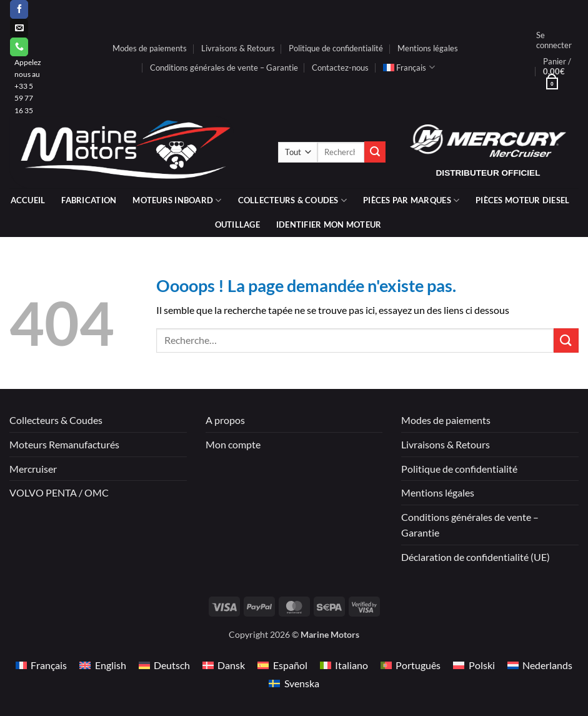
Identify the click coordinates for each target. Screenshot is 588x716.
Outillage (237, 224)
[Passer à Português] (411, 665)
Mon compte (233, 444)
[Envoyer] (375, 152)
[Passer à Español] (282, 665)
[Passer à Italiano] (344, 665)
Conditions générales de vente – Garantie (224, 68)
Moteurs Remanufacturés (64, 444)
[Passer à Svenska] (294, 683)
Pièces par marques (411, 200)
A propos (225, 420)
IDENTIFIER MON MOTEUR (329, 224)
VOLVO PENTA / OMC (59, 492)
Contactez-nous (340, 68)
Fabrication (89, 200)
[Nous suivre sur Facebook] (19, 9)
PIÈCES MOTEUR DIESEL (522, 200)
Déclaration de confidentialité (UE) (476, 557)
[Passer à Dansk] (224, 665)
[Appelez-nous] (19, 47)
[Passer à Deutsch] (164, 665)
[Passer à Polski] (474, 665)
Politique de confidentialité (336, 48)
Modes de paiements (150, 48)
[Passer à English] (102, 665)
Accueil (28, 200)
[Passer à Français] (41, 665)
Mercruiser (33, 469)
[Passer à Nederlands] (540, 665)
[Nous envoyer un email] (19, 28)
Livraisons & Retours (238, 48)
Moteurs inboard (177, 200)
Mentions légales (428, 48)
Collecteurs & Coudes (56, 420)
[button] (554, 40)
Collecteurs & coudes (293, 200)
